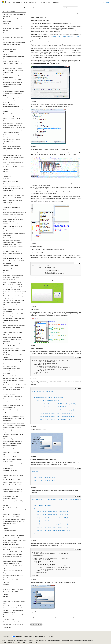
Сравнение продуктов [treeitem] (9, 121)
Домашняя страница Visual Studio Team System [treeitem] (13, 58)
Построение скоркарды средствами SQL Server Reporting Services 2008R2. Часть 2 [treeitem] (14, 424)
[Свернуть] (24, 8)
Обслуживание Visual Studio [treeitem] (11, 266)
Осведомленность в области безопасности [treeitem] (14, 212)
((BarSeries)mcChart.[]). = (48, 398)
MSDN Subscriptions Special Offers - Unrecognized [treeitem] (12, 86)
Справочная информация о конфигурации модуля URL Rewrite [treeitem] (14, 431)
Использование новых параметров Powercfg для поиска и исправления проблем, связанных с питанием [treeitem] (13, 401)
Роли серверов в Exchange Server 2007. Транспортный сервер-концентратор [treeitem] (13, 315)
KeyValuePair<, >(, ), (54, 404)
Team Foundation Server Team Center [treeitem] (13, 554)
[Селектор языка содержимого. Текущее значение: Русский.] (6, 633)
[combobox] (14, 11)
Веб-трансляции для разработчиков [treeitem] (13, 258)
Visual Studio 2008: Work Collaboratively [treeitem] (13, 552)
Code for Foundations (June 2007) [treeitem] (12, 587)
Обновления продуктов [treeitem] (9, 323)
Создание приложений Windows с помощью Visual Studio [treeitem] (12, 393)
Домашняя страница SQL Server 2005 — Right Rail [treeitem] (14, 576)
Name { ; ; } (44, 477)
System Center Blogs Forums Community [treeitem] (14, 535)
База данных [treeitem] (6, 373)
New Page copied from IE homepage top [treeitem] (13, 376)
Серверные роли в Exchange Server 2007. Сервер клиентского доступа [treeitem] (14, 319)
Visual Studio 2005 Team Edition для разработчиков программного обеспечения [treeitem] (12, 151)
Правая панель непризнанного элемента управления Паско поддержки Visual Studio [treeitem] (14, 93)
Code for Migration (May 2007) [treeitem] (11, 517)
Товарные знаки (20, 639)
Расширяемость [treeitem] (7, 468)
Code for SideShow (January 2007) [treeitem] (12, 330)
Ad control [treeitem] (6, 335)
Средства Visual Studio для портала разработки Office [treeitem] (12, 460)
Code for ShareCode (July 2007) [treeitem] (11, 61)
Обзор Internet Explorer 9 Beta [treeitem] (11, 439)
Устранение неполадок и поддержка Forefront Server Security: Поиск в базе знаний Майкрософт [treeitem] (13, 70)
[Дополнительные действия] (80, 8)
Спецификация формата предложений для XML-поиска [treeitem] (14, 15)
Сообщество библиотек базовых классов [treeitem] (14, 205)
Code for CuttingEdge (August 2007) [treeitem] (12, 332)
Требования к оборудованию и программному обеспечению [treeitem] (11, 544)
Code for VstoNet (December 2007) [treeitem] (12, 118)
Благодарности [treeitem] (7, 263)
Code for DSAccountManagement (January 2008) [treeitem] (14, 602)
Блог (31, 637)
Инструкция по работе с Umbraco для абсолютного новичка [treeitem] (13, 406)
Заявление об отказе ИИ (8, 637)
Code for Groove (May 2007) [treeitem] (10, 592)
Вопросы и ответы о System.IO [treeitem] (11, 538)
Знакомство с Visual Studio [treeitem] (10, 471)
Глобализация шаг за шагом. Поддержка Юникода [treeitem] (14, 136)
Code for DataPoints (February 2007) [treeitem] (12, 130)
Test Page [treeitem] (6, 505)
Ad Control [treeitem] (6, 169)
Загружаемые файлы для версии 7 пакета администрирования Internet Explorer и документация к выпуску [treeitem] (14, 521)
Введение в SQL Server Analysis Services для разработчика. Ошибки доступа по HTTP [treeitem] (13, 412)
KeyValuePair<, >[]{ (45, 401)
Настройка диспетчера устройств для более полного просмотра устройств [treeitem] (13, 27)
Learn (31, 8)
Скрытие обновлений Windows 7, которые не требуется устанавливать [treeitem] (14, 495)
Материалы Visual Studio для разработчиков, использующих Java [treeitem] (13, 230)
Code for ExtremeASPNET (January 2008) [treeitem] (13, 167)
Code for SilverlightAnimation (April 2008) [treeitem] (14, 547)
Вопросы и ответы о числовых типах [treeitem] (13, 254)
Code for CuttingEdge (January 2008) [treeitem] (13, 355)
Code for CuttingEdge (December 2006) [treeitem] (13, 482)
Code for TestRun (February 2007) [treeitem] (12, 514)
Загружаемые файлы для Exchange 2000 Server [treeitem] (14, 616)
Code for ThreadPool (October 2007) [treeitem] (12, 63)
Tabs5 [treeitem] (5, 210)
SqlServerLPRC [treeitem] (7, 31)
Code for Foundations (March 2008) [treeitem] (12, 198)
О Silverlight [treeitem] (6, 179)
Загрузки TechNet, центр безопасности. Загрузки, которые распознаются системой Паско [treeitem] (15, 510)
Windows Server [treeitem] (7, 21)
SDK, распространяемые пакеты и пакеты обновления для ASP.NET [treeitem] (14, 456)
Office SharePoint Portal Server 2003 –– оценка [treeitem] (13, 486)
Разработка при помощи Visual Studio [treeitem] (13, 589)
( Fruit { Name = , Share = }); (50, 512)
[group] (56, 318)
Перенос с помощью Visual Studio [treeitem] (12, 155)
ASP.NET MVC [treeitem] (7, 54)
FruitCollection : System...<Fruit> (56, 499)
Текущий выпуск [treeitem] (8, 184)
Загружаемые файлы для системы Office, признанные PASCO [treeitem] (14, 465)
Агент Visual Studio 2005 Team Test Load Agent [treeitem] (14, 567)
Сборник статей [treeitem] (7, 176)
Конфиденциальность (53, 637)
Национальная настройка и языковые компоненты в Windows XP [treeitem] (13, 449)
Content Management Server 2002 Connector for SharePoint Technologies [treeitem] (13, 607)
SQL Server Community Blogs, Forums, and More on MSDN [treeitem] (14, 234)
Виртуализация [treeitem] (7, 273)
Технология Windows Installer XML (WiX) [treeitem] (13, 261)
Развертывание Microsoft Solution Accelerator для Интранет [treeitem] (12, 115)
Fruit (35, 471)
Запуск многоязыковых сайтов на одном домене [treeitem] (14, 34)
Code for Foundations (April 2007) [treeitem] (12, 186)
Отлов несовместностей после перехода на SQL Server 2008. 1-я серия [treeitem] (14, 250)
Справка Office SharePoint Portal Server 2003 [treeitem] (13, 476)
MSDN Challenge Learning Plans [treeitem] (11, 224)
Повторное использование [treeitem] (10, 498)
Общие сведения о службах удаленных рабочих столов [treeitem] (13, 306)
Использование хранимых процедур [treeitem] (13, 561)
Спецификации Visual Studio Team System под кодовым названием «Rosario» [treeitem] (14, 301)
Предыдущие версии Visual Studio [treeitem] (12, 622)
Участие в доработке (40, 637)
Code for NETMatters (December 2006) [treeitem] (13, 109)
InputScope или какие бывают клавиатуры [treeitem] (14, 42)
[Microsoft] (3, 2)
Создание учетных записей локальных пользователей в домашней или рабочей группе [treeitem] (14, 380)
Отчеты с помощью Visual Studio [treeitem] (12, 207)
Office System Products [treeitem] (9, 164)
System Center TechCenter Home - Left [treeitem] (13, 82)
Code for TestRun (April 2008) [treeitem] (11, 181)
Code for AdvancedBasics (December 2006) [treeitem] (14, 325)
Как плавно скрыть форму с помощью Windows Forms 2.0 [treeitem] (13, 190)
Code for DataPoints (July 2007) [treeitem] (11, 132)
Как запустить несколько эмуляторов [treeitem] (13, 37)
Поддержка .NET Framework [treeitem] (10, 52)
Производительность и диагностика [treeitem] (13, 489)
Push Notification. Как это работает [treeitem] (12, 428)
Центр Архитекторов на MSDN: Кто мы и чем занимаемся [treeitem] (14, 310)
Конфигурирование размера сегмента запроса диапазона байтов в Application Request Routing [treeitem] (14, 362)
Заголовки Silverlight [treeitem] (9, 619)
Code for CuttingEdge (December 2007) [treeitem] (13, 268)
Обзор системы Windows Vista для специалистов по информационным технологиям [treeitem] (13, 339)
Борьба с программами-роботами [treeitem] (12, 19)
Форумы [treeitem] (5, 174)
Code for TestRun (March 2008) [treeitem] (11, 452)
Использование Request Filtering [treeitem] (12, 369)
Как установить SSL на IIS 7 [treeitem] (10, 366)
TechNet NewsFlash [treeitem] (8, 238)
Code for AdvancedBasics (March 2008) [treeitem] (13, 215)
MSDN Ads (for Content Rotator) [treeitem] (11, 328)
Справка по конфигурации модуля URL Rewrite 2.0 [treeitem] (13, 435)
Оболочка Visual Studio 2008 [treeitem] (11, 580)
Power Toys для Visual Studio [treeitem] (11, 66)
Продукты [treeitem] (6, 256)
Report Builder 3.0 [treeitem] (8, 549)
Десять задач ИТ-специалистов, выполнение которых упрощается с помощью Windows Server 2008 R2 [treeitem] (13, 242)
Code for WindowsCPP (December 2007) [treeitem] (13, 387)
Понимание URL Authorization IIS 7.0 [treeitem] (13, 45)
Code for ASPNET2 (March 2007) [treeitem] (11, 480)
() (42, 392)
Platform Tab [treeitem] (6, 24)
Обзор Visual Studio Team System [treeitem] (12, 289)
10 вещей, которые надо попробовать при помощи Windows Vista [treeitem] (14, 345)
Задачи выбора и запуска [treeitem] (10, 40)
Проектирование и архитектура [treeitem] (11, 75)
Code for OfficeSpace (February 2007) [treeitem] (13, 570)
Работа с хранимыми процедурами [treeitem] (12, 284)
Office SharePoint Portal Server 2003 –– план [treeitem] (15, 540)
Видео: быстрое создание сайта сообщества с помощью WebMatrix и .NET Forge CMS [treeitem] (14, 100)
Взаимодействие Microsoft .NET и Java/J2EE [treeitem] (14, 385)
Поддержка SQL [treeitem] (7, 584)
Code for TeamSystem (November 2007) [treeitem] (13, 396)
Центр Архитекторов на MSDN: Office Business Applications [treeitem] (13, 220)
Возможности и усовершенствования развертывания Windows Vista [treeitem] (13, 276)
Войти (107, 2)
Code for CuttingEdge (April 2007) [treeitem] (12, 564)
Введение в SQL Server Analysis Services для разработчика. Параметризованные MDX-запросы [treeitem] (14, 419)
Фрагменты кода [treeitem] (8, 203)
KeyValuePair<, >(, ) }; (52, 419)
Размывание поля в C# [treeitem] (9, 193)
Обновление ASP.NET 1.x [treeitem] (9, 89)
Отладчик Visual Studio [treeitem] (9, 371)
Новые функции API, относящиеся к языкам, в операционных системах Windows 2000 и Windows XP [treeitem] (13, 443)
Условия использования (8, 639)
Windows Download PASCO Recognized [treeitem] (13, 123)
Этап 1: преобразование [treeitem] (9, 531)
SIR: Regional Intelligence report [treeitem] (11, 47)
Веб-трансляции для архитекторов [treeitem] (12, 144)
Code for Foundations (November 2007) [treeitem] (13, 162)
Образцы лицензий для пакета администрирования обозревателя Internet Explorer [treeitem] (14, 350)
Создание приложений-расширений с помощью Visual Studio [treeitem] (13, 611)
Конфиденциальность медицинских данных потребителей (77, 637)
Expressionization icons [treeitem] (9, 280)
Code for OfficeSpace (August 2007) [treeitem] (12, 146)
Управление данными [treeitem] (9, 473)
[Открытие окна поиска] (104, 2)
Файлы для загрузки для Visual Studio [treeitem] (13, 287)
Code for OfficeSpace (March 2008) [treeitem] (12, 80)
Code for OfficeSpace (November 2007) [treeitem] (13, 226)
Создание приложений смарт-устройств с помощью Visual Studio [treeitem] (14, 159)
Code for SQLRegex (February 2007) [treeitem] (12, 282)
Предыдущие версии (22, 637)
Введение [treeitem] (6, 111)
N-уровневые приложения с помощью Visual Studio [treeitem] (13, 558)
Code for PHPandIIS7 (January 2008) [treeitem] (12, 200)
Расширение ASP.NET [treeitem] (9, 77)
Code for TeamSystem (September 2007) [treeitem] (13, 195)
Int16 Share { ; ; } (44, 480)
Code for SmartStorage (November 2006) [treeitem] (14, 217)
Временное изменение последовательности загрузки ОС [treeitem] (12, 106)
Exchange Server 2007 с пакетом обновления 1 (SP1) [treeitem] (12, 140)
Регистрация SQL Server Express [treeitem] (11, 390)
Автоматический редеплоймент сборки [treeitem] (14, 247)
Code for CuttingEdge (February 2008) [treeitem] (13, 492)
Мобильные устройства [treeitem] (9, 49)
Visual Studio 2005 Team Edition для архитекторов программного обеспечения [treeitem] (14, 127)
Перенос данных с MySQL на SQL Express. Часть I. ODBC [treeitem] (14, 502)
